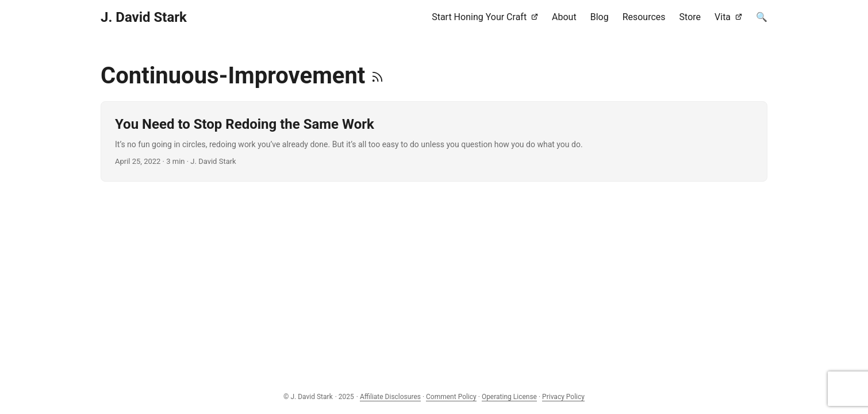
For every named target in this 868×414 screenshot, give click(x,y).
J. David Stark (144, 17)
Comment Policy (451, 397)
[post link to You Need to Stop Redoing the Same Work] (434, 141)
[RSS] (377, 76)
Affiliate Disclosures (390, 397)
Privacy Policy (563, 397)
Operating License (509, 397)
